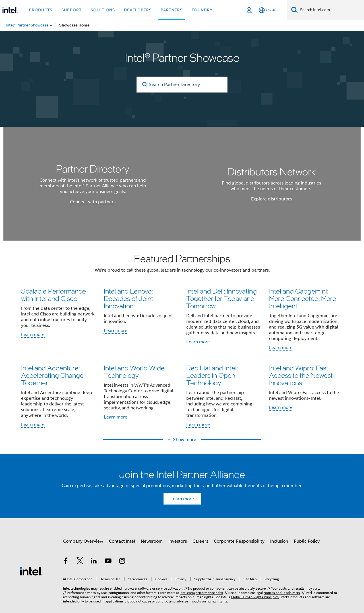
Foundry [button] (202, 10)
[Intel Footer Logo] (31, 571)
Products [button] (41, 10)
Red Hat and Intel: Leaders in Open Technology (212, 375)
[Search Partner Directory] (182, 85)
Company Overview (83, 541)
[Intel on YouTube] (108, 562)
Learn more (33, 335)
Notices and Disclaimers (282, 593)
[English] (268, 10)
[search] (145, 85)
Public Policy (307, 541)
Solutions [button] (103, 10)
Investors (178, 541)
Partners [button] (172, 10)
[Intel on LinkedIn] (94, 562)
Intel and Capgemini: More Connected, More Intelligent (303, 298)
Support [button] (72, 10)
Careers (200, 541)
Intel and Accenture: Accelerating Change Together (52, 375)
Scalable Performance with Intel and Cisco (53, 295)
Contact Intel (122, 541)
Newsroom (152, 541)
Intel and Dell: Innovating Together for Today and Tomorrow (222, 298)
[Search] (294, 10)
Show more (185, 440)
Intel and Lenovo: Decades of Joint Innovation (129, 298)
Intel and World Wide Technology (134, 371)
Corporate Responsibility (239, 541)
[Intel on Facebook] (66, 562)
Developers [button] (138, 10)
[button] (182, 342)
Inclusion (279, 541)
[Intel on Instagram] (122, 562)
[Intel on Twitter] (80, 562)
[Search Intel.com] (331, 10)
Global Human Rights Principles (255, 597)
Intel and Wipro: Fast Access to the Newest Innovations (301, 375)
